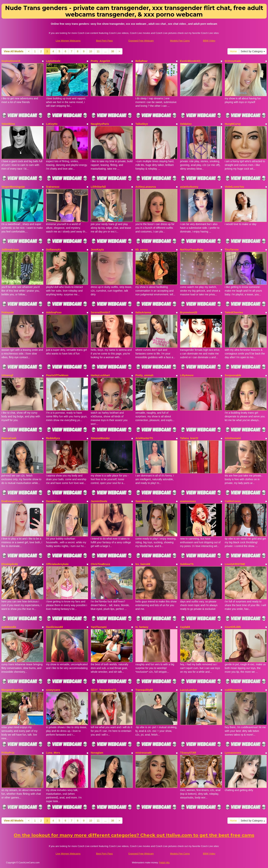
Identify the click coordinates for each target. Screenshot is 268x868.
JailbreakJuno (10, 250)
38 (113, 51)
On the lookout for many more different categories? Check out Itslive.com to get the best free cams (134, 835)
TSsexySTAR (188, 753)
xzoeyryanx (53, 690)
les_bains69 (143, 564)
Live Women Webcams (68, 41)
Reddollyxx (53, 438)
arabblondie (9, 627)
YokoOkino (8, 124)
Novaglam (97, 753)
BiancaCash (9, 438)
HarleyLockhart (100, 375)
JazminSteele (99, 501)
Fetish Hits (164, 863)
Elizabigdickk (10, 564)
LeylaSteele (53, 61)
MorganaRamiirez (12, 690)
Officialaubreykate (57, 564)
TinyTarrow (232, 250)
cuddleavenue (233, 690)
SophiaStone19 (11, 61)
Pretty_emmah (145, 375)
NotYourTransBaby (192, 250)
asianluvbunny (189, 187)
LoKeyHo (52, 124)
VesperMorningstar (13, 187)
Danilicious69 (55, 627)
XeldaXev (186, 124)
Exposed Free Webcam (141, 41)
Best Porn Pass (104, 41)
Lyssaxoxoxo (233, 753)
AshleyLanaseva (146, 187)
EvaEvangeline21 (12, 501)
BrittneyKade (233, 61)
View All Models (14, 51)
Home (233, 51)
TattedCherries (234, 312)
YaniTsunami (99, 627)
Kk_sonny (142, 250)
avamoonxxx (188, 501)
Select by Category (253, 51)
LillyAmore (187, 375)
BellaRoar (142, 61)
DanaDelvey (54, 501)
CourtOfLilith (233, 627)
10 (91, 51)
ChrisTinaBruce (100, 564)
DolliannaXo (54, 250)
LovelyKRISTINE (235, 564)
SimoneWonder (100, 438)
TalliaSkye (142, 124)
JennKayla (97, 250)
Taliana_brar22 (189, 438)
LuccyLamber (189, 690)
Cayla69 (185, 627)
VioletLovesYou (234, 187)
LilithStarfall (98, 187)
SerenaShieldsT (101, 312)
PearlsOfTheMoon (57, 375)
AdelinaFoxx (54, 312)
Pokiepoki (8, 312)
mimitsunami (233, 438)
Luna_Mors (53, 753)
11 (98, 51)
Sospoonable (233, 375)
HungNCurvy (233, 124)
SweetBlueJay (144, 501)
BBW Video (209, 41)
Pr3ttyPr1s (8, 753)
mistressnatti (144, 753)
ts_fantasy (142, 627)
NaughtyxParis (100, 124)
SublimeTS (187, 564)
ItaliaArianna (143, 312)
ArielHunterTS (144, 438)
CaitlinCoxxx (233, 501)
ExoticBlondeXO (190, 61)
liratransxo (53, 187)
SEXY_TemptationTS (104, 690)
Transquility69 (144, 690)
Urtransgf (7, 375)
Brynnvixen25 (189, 312)
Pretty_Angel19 (100, 61)
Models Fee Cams (180, 41)
